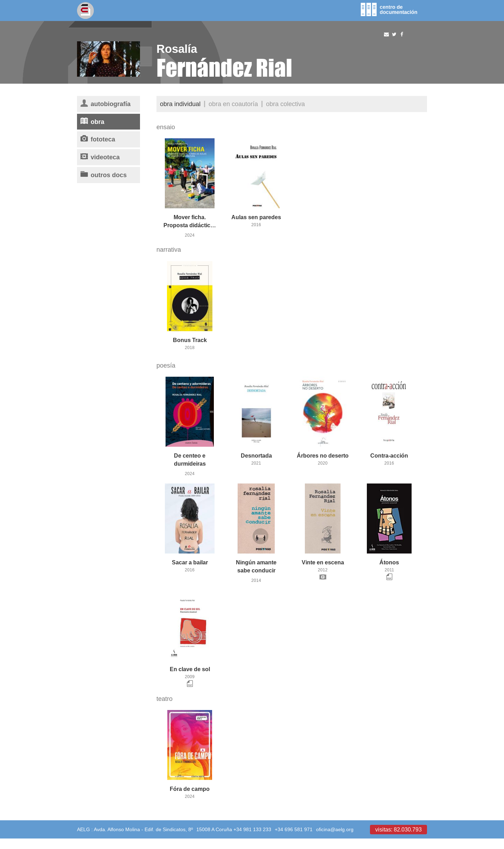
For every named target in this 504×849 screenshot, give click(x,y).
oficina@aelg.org (335, 829)
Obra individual (180, 104)
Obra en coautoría (233, 104)
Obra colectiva (285, 104)
